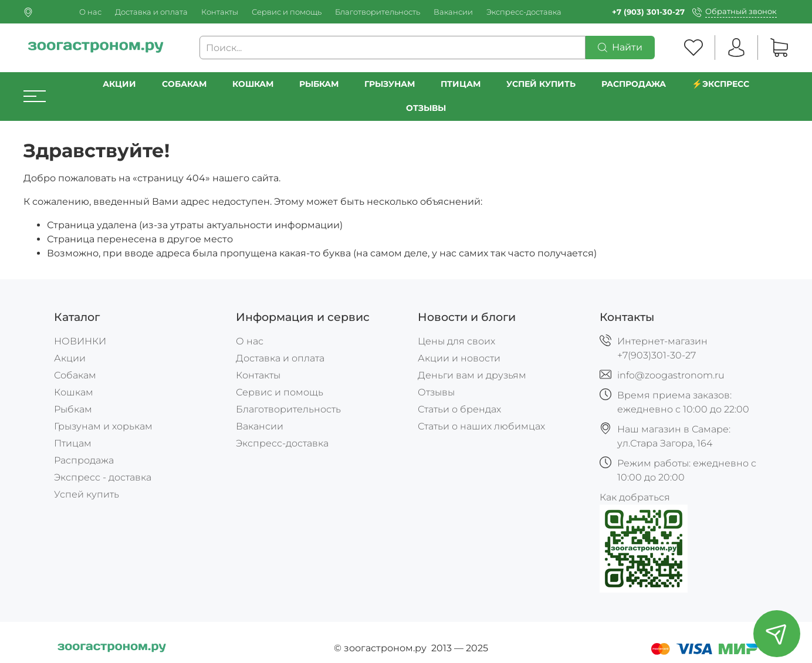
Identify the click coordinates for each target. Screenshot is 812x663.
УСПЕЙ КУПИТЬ (541, 84)
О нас (90, 12)
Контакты (220, 12)
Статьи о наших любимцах (481, 426)
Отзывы (426, 108)
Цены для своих (456, 341)
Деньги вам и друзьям (472, 375)
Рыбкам (319, 84)
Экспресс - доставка (103, 477)
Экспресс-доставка (524, 12)
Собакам (184, 84)
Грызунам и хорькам (103, 426)
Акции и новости (459, 358)
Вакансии (453, 12)
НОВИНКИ (80, 341)
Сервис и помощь (287, 12)
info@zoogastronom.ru (671, 375)
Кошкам (253, 84)
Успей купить (87, 494)
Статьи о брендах (459, 409)
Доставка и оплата (151, 12)
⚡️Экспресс (720, 84)
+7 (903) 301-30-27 (648, 12)
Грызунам (390, 84)
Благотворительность (378, 12)
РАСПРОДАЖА (634, 84)
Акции (119, 84)
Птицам (461, 84)
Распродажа (84, 460)
